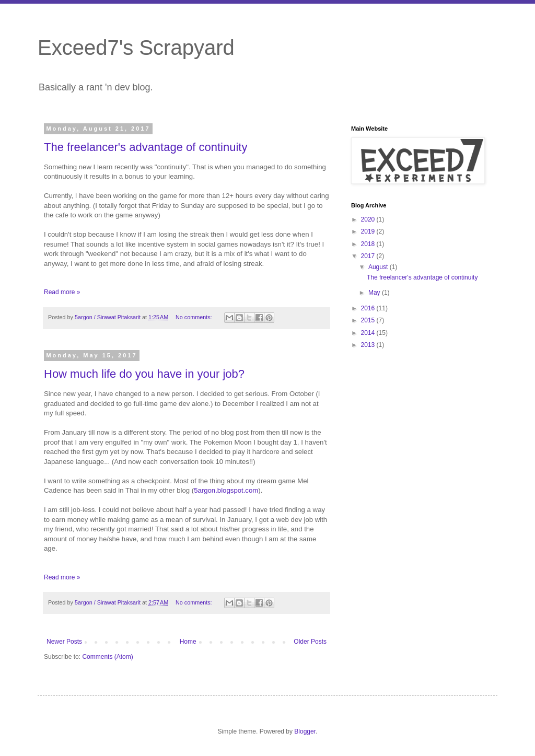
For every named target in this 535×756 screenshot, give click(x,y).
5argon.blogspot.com (226, 490)
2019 (369, 231)
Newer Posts (64, 642)
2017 (369, 256)
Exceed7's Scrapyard (136, 48)
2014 (369, 333)
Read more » (62, 292)
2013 (369, 345)
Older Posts (310, 642)
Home (188, 642)
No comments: (195, 317)
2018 (369, 244)
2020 (369, 219)
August (379, 267)
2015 (369, 320)
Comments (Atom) (107, 657)
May (375, 293)
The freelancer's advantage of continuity (146, 147)
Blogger (305, 731)
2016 (369, 308)
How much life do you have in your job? (144, 374)
